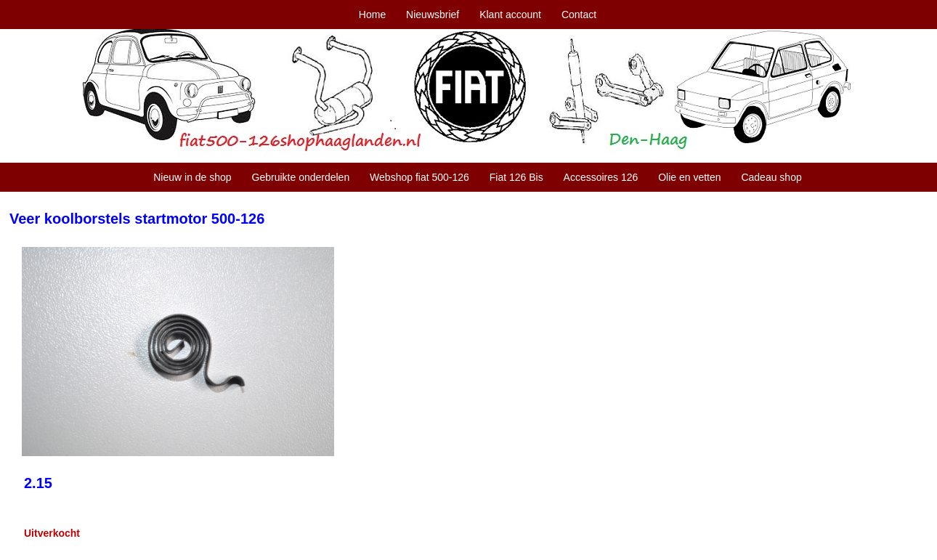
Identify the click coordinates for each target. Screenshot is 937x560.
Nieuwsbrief (433, 15)
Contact (579, 15)
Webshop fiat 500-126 (419, 177)
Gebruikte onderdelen (301, 177)
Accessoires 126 (601, 177)
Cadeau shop (771, 177)
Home (372, 15)
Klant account (510, 15)
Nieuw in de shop (192, 177)
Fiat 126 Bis (516, 177)
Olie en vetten (689, 177)
